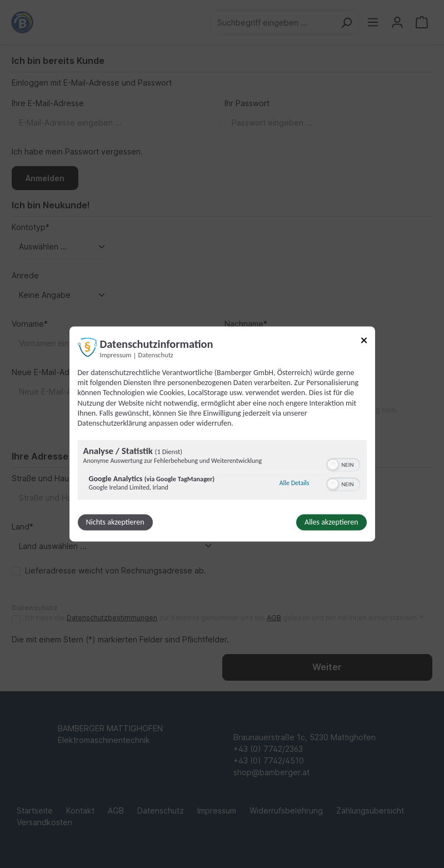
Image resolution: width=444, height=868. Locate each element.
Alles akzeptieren (331, 523)
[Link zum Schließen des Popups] (364, 342)
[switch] (343, 464)
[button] (333, 465)
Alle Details (295, 483)
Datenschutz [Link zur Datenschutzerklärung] (156, 355)
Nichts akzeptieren (115, 523)
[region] (222, 472)
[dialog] (222, 434)
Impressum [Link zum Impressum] (116, 355)
